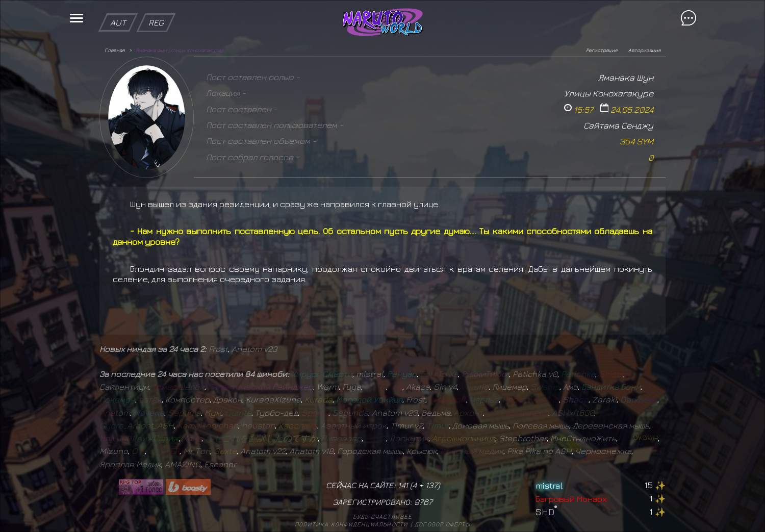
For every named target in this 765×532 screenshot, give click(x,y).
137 (431, 485)
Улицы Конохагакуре (609, 93)
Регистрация (602, 50)
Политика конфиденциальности (351, 524)
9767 (423, 502)
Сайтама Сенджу (618, 125)
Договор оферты (442, 524)
